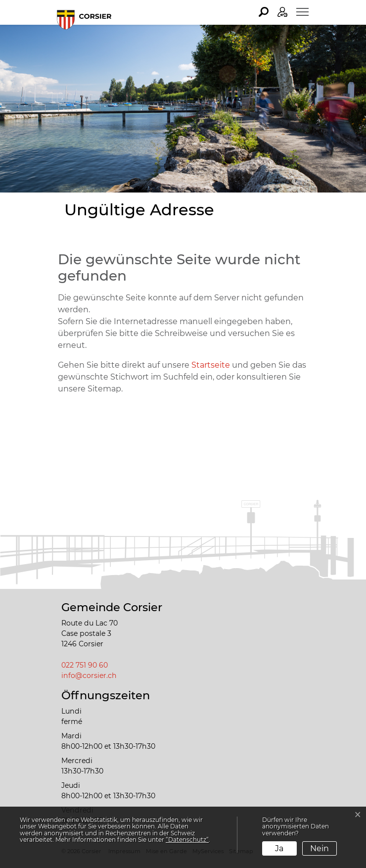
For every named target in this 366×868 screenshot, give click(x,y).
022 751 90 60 (85, 665)
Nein (320, 848)
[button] (264, 12)
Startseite (211, 365)
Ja (279, 848)
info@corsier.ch (89, 675)
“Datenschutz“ (187, 840)
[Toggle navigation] (302, 12)
